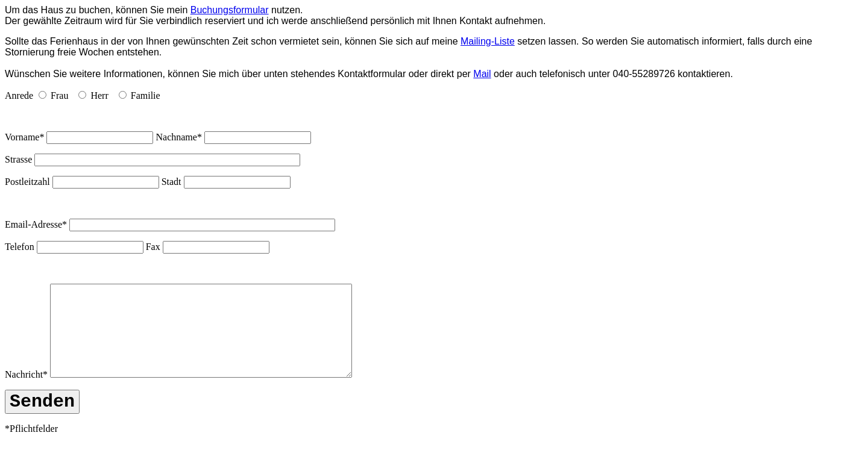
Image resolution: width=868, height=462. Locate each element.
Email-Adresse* (36, 224)
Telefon (20, 247)
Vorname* (24, 137)
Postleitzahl (27, 182)
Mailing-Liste (488, 41)
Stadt (171, 182)
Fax (153, 247)
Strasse (18, 159)
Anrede (19, 95)
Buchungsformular (230, 10)
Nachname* (178, 137)
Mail (482, 74)
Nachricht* (26, 392)
